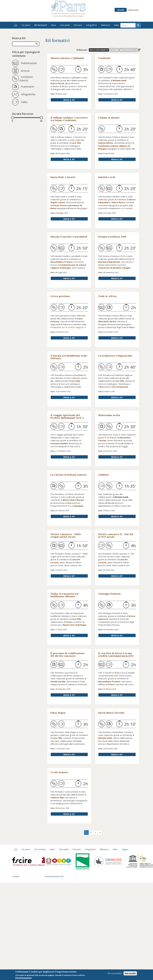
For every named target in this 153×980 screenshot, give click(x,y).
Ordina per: (82, 50)
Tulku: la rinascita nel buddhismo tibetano (65, 595)
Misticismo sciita (109, 415)
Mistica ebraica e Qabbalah (67, 58)
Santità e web (107, 177)
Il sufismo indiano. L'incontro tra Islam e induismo (69, 119)
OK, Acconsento (115, 973)
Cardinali (104, 58)
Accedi (121, 10)
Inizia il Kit (69, 100)
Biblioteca (105, 25)
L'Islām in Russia (109, 118)
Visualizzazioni (128, 50)
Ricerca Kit (19, 38)
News (54, 25)
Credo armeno (59, 772)
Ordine (139, 50)
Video (116, 25)
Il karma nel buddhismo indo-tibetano (69, 357)
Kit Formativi (41, 25)
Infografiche (92, 25)
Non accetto (130, 973)
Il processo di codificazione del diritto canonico (68, 655)
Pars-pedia (65, 25)
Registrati (133, 10)
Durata (114, 50)
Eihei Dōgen (58, 713)
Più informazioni (23, 978)
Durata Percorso (23, 114)
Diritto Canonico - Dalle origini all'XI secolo (66, 535)
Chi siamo (26, 25)
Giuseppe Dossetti (109, 594)
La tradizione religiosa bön (115, 356)
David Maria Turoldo (111, 713)
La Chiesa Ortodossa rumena (68, 475)
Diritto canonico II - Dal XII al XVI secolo (116, 535)
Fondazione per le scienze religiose (67, 327)
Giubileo (104, 475)
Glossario (78, 25)
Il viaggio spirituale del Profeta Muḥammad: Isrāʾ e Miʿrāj (67, 418)
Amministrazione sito (54, 876)
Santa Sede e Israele (63, 177)
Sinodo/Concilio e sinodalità (69, 237)
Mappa (125, 849)
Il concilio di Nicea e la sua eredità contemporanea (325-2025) (116, 656)
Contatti (16, 876)
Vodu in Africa (107, 296)
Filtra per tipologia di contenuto (26, 54)
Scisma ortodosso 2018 (112, 237)
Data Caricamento (99, 50)
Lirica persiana (60, 296)
